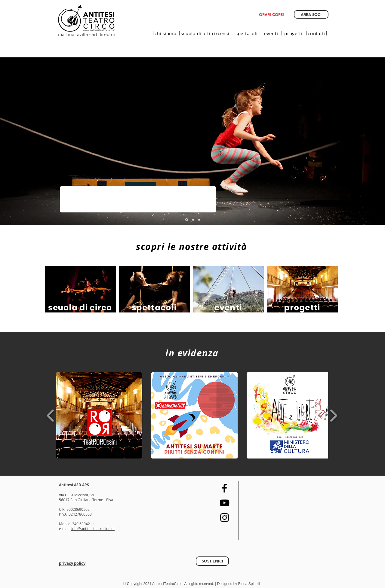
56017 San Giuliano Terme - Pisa (86, 500)
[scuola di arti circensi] (205, 33)
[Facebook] (225, 488)
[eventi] (271, 33)
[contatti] (316, 33)
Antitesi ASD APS (74, 485)
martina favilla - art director (87, 34)
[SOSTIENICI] (212, 561)
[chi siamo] (166, 33)
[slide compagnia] (193, 220)
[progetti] (293, 33)
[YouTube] (225, 503)
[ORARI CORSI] (271, 14)
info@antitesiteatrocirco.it (93, 529)
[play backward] (51, 415)
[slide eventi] (199, 220)
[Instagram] (225, 518)
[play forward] (333, 415)
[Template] (187, 220)
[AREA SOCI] (311, 14)
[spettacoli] (246, 33)
